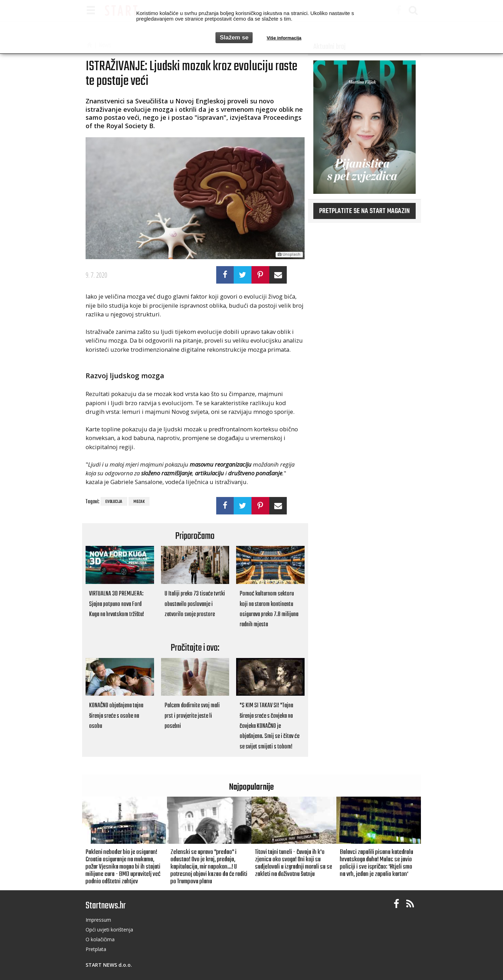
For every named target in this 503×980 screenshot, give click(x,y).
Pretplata (96, 949)
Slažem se (234, 38)
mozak (139, 502)
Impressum (98, 920)
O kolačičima (100, 939)
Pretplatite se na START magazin (365, 211)
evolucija (114, 502)
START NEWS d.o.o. (109, 965)
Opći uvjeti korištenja (109, 930)
